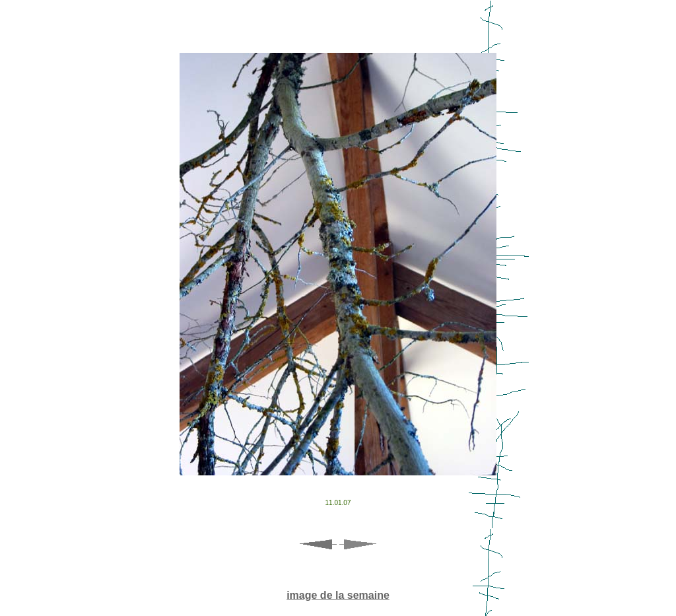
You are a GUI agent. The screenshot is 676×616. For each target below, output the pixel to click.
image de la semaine (338, 595)
